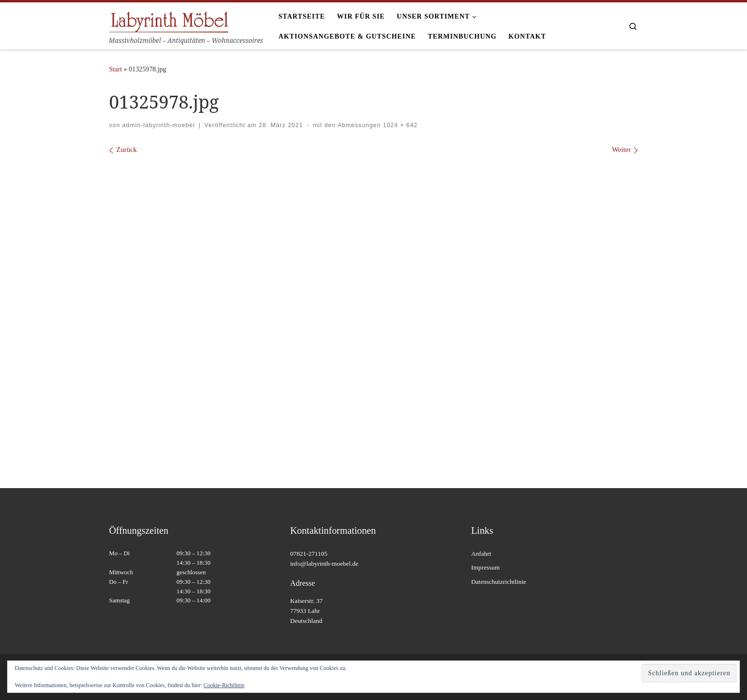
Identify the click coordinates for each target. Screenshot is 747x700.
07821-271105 (309, 554)
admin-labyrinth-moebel (159, 125)
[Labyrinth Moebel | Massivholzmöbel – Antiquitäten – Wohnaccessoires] (169, 20)
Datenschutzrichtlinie (499, 582)
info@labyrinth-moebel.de (324, 564)
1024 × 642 (399, 125)
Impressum (485, 567)
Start (116, 69)
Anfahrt (481, 554)
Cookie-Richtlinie (224, 685)
